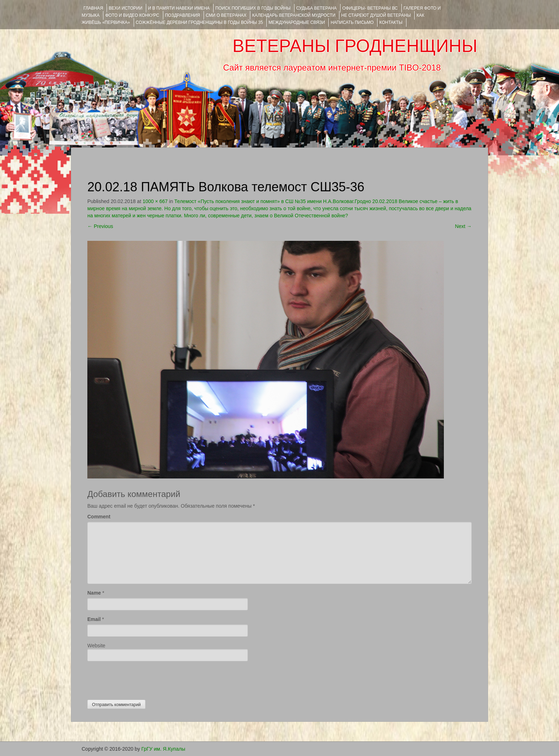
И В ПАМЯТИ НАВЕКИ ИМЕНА (179, 8)
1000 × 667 (155, 201)
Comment (99, 517)
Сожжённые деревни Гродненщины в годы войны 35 (199, 22)
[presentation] (142, 679)
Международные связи (297, 22)
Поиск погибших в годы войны (253, 8)
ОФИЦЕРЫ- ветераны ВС (370, 8)
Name (94, 593)
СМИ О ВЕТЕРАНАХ (226, 15)
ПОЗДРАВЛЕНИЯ (183, 15)
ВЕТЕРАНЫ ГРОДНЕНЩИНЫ (355, 46)
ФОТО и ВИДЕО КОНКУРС (132, 15)
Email (94, 619)
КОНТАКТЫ (391, 22)
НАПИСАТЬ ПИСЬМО (352, 22)
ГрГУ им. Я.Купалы (163, 749)
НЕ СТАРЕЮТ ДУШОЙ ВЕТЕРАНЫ (376, 15)
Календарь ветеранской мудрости (294, 15)
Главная (93, 8)
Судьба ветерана (317, 8)
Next (463, 226)
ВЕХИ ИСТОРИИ (125, 8)
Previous (100, 226)
